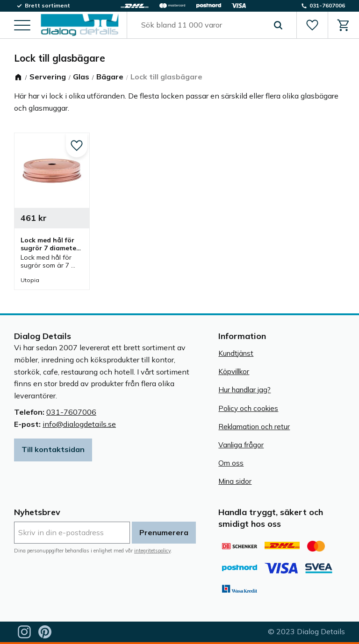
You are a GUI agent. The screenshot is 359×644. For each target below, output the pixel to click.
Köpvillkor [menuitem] (234, 372)
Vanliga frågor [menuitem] (241, 445)
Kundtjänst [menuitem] (236, 353)
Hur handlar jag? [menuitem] (244, 390)
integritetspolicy (152, 551)
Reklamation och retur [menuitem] (254, 427)
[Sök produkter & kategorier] (201, 25)
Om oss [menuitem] (231, 463)
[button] (22, 26)
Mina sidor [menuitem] (235, 481)
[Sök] (278, 25)
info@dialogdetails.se (79, 424)
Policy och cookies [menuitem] (248, 408)
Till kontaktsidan (53, 449)
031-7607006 (71, 412)
